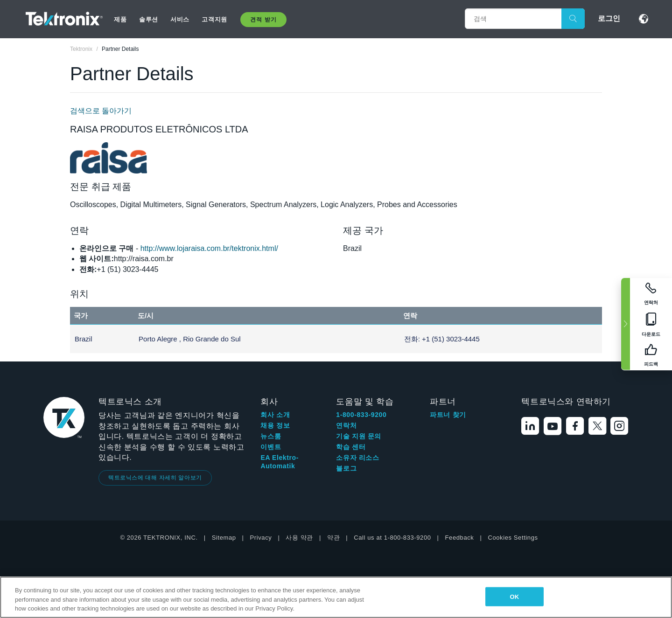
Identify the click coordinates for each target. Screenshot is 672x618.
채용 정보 (275, 425)
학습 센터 (351, 447)
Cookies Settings (513, 538)
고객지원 (214, 19)
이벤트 (271, 447)
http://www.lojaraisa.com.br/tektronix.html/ (209, 248)
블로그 (346, 468)
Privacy (261, 538)
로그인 (609, 18)
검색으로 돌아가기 (101, 111)
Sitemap (224, 538)
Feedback (460, 538)
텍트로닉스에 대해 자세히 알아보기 (155, 478)
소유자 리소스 (357, 458)
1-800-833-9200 (361, 415)
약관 (333, 538)
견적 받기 (263, 20)
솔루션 (149, 19)
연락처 (346, 425)
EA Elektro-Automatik (280, 462)
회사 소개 (275, 415)
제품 (120, 19)
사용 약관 (299, 538)
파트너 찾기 (448, 415)
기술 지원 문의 (359, 436)
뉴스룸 (271, 436)
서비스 (180, 19)
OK (514, 596)
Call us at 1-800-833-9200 (392, 538)
